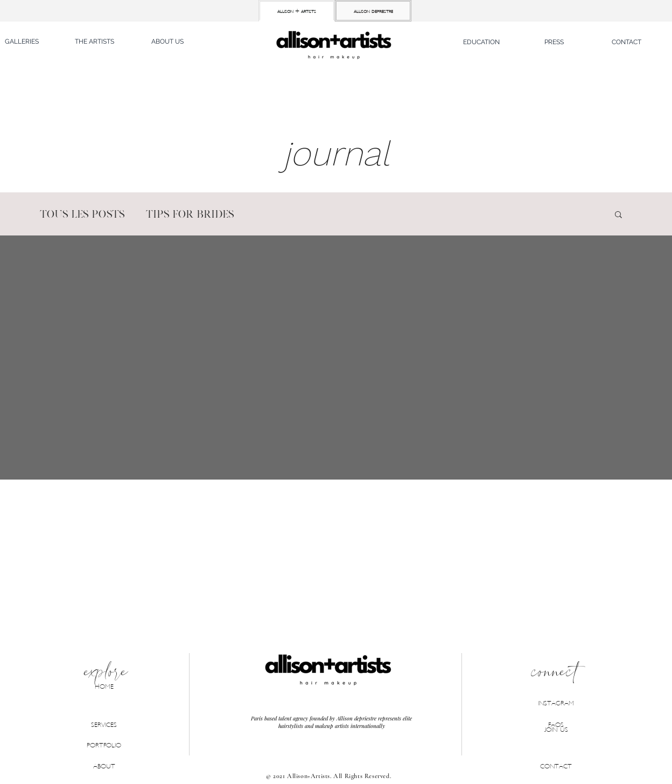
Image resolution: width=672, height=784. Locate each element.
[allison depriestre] (373, 11)
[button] (481, 42)
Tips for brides (190, 214)
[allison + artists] (297, 11)
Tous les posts (82, 214)
